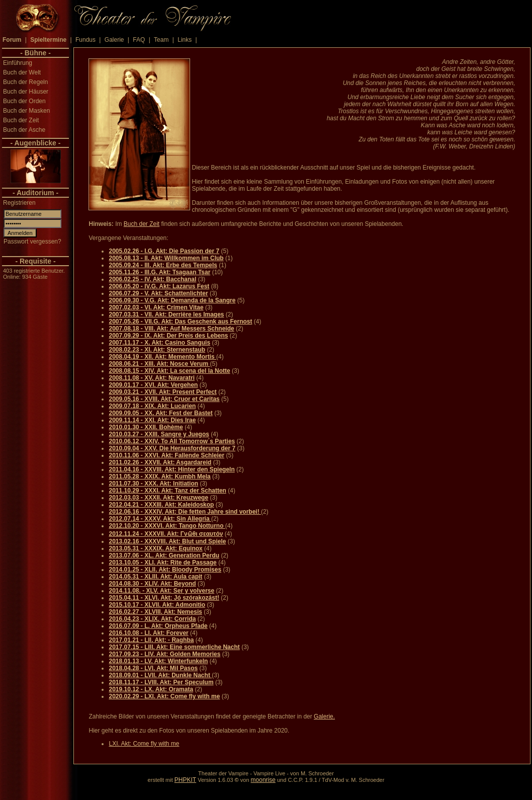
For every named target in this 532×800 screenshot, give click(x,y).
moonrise (263, 780)
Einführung (18, 63)
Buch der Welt (22, 72)
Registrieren (19, 203)
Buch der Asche (24, 130)
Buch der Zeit (21, 120)
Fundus (85, 40)
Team (161, 40)
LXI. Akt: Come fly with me (144, 744)
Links (185, 40)
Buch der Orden (24, 101)
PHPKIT (185, 780)
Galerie (114, 40)
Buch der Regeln (25, 82)
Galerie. (324, 716)
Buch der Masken (26, 111)
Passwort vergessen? (32, 242)
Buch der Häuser (26, 92)
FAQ (139, 40)
